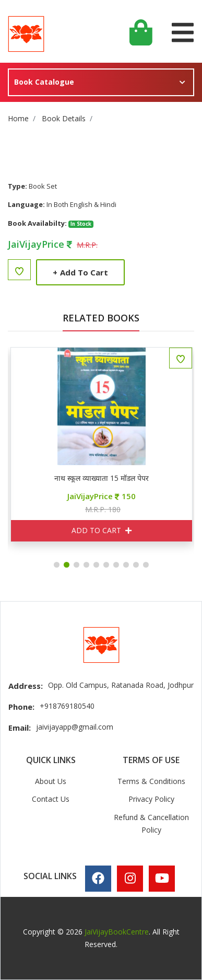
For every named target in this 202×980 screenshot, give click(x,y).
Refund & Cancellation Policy (151, 824)
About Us (51, 781)
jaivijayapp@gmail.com (75, 727)
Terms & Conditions (151, 781)
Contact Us (51, 799)
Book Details (64, 118)
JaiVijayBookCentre (117, 932)
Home (18, 118)
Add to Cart (80, 272)
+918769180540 (67, 706)
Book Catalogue (44, 82)
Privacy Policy (151, 799)
